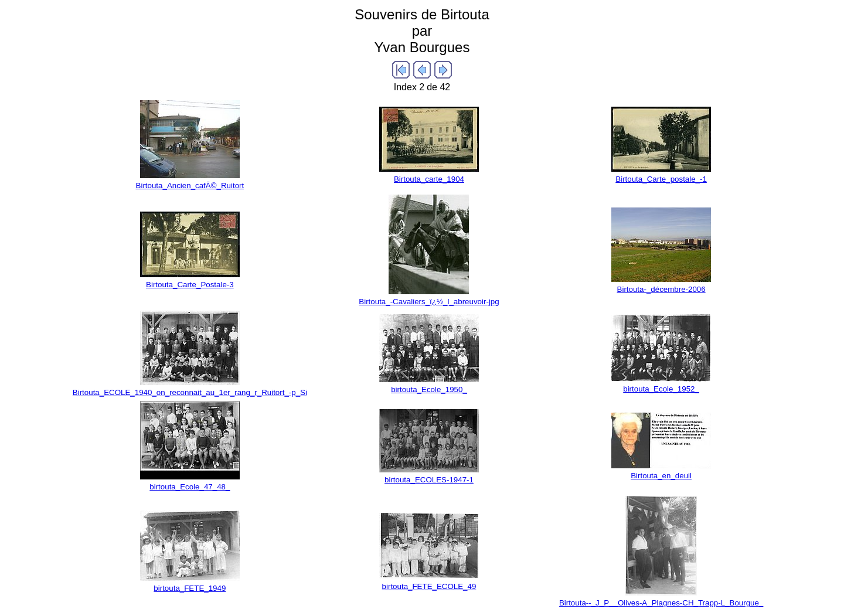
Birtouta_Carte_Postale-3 (190, 285)
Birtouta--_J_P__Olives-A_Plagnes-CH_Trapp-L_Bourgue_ (661, 603)
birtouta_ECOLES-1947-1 (429, 480)
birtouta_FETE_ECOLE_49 (429, 586)
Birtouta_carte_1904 (429, 179)
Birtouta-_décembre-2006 (661, 289)
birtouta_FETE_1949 (190, 588)
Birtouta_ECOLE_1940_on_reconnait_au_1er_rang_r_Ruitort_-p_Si (190, 392)
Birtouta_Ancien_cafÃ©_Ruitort (190, 186)
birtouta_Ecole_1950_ (429, 389)
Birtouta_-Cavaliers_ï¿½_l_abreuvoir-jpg (429, 302)
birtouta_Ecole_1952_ (661, 389)
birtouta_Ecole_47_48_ (190, 487)
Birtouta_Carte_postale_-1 (661, 179)
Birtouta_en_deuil (661, 476)
